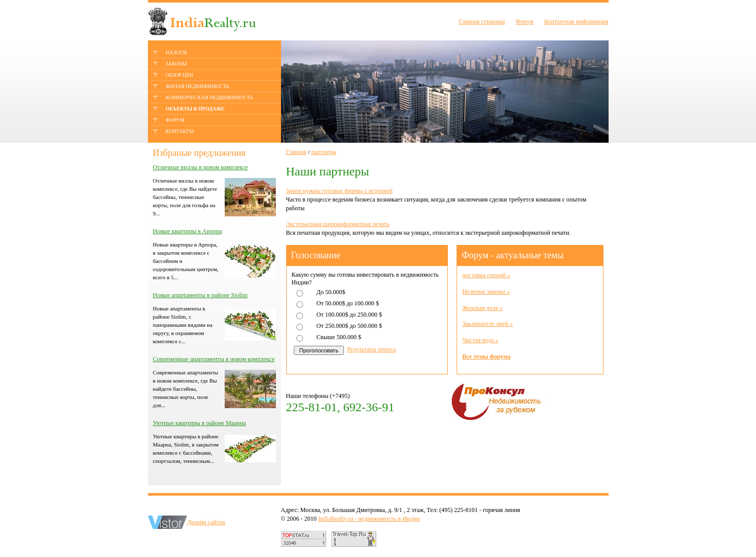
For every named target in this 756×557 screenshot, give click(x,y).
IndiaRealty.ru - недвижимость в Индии (369, 519)
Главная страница (482, 21)
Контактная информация (576, 21)
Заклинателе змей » (488, 324)
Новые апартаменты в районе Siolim (200, 295)
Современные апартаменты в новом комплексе (214, 359)
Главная (296, 152)
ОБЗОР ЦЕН (180, 75)
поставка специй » (486, 275)
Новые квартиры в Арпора (188, 231)
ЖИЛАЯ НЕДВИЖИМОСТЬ (198, 86)
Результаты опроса (371, 349)
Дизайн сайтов (207, 522)
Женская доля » (482, 308)
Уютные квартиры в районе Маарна (200, 423)
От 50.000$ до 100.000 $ (348, 303)
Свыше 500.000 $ (339, 337)
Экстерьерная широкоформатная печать (338, 224)
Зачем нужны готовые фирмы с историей (339, 191)
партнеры (324, 152)
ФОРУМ (175, 120)
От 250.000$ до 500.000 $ (349, 326)
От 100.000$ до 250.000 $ (349, 315)
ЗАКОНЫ (177, 64)
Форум (524, 21)
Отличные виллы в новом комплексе (201, 167)
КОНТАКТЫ (180, 131)
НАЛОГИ (176, 52)
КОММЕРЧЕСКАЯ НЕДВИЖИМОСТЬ (209, 97)
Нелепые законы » (486, 292)
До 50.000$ (331, 292)
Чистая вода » (480, 340)
